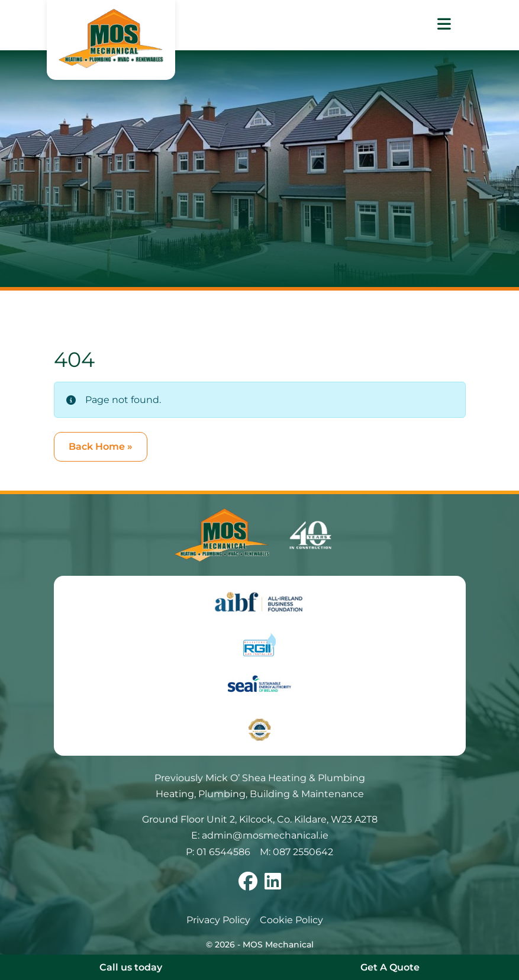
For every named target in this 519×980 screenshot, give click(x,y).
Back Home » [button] (101, 447)
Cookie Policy (291, 920)
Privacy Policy (218, 920)
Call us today (131, 967)
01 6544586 (223, 852)
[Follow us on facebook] (248, 885)
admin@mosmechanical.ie (265, 835)
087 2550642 (303, 852)
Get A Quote (390, 967)
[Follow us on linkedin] (273, 885)
